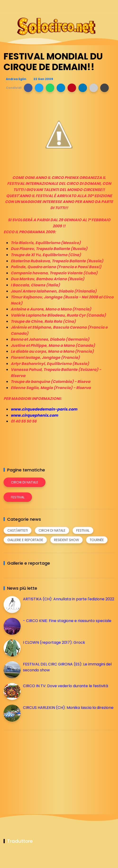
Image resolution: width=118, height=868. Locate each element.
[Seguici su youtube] (111, 6)
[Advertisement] (39, 767)
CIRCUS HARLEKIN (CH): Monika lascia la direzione (68, 708)
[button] (28, 88)
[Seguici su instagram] (87, 6)
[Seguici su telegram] (95, 6)
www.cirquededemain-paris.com (44, 409)
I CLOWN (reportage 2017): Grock (54, 642)
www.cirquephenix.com (34, 415)
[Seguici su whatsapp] (103, 6)
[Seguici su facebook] (78, 6)
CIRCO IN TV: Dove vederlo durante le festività (66, 686)
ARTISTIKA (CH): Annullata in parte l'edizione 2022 (69, 599)
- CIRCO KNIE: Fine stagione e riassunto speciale (67, 621)
